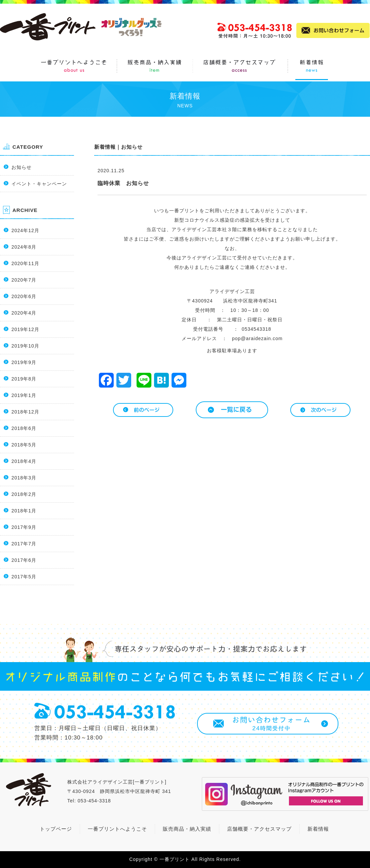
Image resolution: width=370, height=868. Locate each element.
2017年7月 (24, 544)
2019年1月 (24, 395)
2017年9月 (24, 527)
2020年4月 (24, 313)
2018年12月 (25, 412)
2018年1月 (24, 511)
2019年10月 (25, 346)
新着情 (316, 829)
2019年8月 (24, 379)
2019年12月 (25, 329)
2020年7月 (24, 280)
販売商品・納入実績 (187, 829)
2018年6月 (24, 428)
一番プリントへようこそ (117, 829)
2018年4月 (24, 461)
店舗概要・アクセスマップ (259, 829)
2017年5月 (24, 577)
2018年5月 (24, 445)
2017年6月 (24, 560)
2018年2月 (24, 494)
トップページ (56, 829)
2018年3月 (24, 478)
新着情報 (105, 147)
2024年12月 (25, 230)
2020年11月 (25, 263)
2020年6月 (24, 296)
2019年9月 (24, 362)
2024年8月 (24, 247)
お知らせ (22, 167)
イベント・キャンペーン (39, 184)
